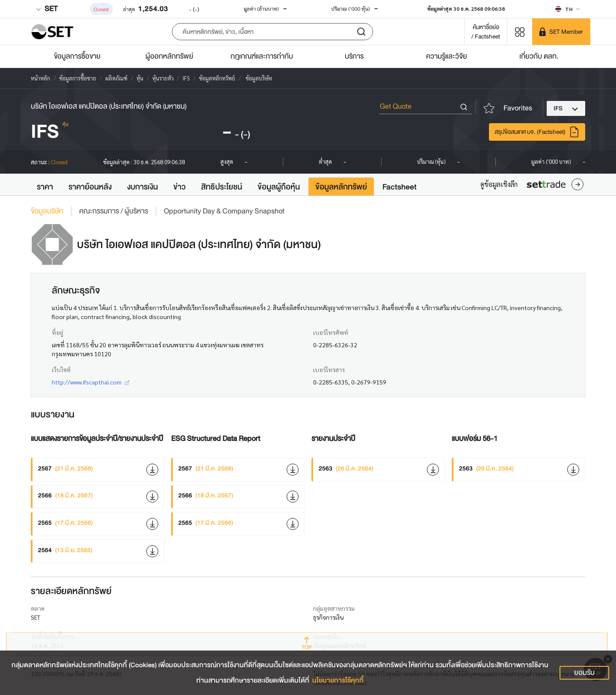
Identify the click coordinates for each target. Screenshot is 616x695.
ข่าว (179, 187)
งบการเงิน (142, 187)
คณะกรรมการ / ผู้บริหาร (114, 211)
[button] (272, 32)
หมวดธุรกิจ (327, 636)
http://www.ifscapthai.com (90, 382)
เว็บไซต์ (61, 370)
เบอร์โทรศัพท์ (331, 332)
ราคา (45, 187)
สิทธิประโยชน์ (222, 187)
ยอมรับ (584, 673)
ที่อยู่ (58, 332)
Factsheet (400, 187)
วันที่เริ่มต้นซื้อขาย (53, 636)
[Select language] (567, 9)
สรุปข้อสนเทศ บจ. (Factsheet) (537, 132)
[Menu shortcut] (520, 31)
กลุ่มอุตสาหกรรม (334, 608)
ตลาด (38, 608)
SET (47, 9)
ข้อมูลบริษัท (47, 211)
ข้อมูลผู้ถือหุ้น (279, 187)
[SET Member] (561, 32)
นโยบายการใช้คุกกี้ (338, 680)
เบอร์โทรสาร (329, 370)
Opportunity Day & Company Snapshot (224, 211)
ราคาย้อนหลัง (90, 187)
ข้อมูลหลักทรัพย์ (341, 187)
